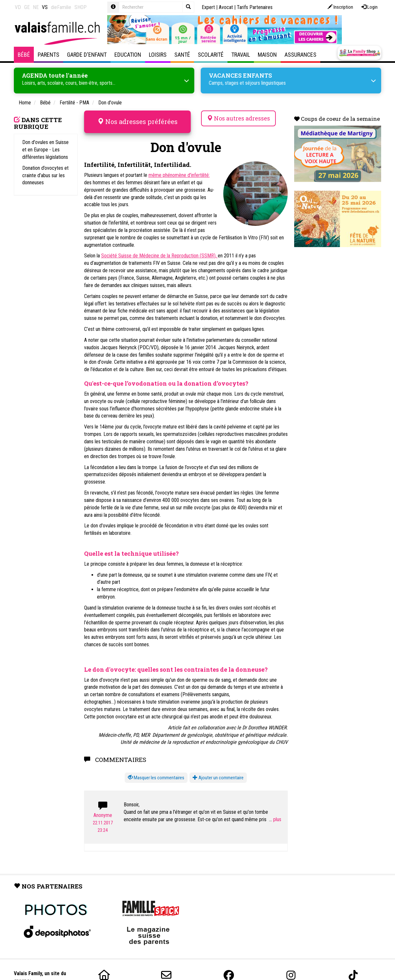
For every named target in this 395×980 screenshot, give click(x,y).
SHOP (81, 7)
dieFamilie (61, 7)
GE (27, 7)
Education (128, 55)
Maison (267, 55)
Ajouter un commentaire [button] (218, 778)
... (275, 819)
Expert (208, 7)
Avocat (226, 7)
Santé (182, 55)
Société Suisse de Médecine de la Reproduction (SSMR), (159, 256)
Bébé (24, 55)
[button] (156, 778)
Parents (48, 55)
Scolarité (211, 55)
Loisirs (158, 55)
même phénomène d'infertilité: (179, 175)
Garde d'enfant (87, 55)
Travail (241, 55)
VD (18, 7)
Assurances (300, 55)
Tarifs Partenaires (255, 7)
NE (36, 7)
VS (45, 7)
